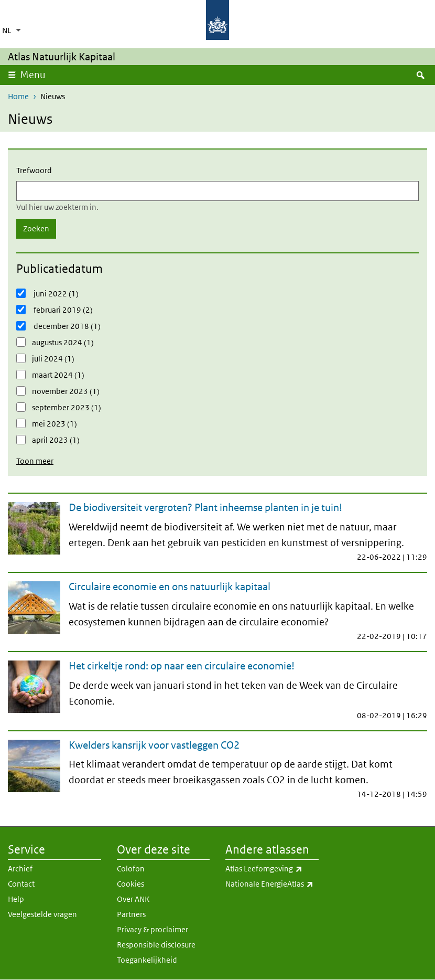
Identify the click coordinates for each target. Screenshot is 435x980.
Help (16, 899)
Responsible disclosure (156, 945)
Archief (20, 869)
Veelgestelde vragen (42, 914)
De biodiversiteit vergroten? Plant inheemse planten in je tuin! (205, 507)
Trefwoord (34, 170)
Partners (131, 914)
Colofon (131, 869)
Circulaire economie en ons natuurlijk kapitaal (170, 587)
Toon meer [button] (35, 461)
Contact (21, 884)
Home (18, 96)
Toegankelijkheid (147, 960)
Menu (36, 74)
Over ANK (133, 899)
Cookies (130, 884)
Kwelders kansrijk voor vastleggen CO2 (154, 745)
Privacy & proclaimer (153, 929)
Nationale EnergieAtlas (272, 884)
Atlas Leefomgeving (272, 869)
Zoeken (36, 228)
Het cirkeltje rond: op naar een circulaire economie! (182, 666)
